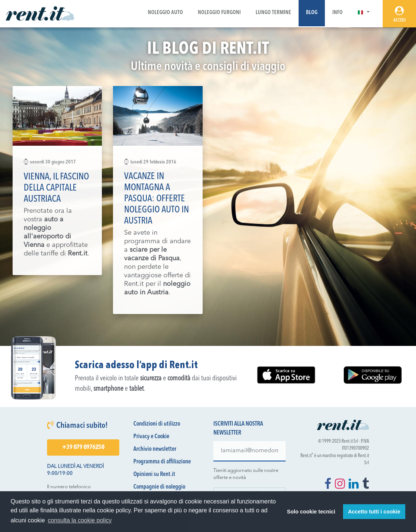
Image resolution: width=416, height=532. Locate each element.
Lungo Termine (273, 13)
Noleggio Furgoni (219, 13)
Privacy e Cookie (151, 437)
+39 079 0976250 (83, 447)
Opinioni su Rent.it (154, 475)
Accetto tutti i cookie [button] (374, 512)
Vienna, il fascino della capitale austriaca (56, 188)
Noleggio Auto (165, 13)
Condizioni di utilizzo (157, 424)
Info (337, 13)
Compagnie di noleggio (159, 487)
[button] (364, 13)
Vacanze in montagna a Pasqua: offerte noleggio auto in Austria (157, 199)
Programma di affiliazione (162, 462)
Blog (312, 13)
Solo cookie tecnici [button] (311, 512)
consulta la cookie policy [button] (80, 520)
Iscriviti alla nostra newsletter (238, 429)
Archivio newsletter (155, 449)
